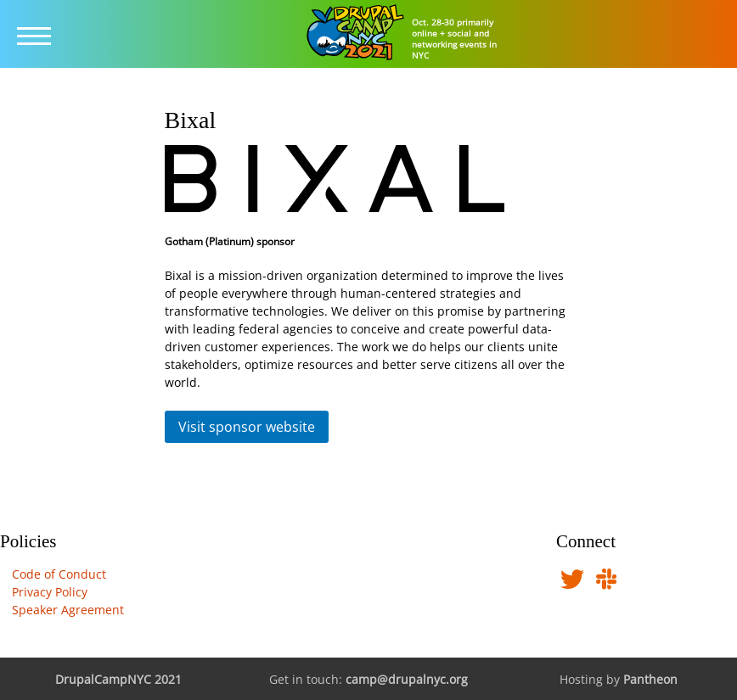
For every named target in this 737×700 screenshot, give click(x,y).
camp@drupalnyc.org (407, 679)
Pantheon (650, 679)
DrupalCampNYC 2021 (118, 679)
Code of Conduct (59, 574)
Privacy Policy (50, 592)
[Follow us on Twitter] (572, 583)
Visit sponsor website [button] (247, 427)
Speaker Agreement (68, 610)
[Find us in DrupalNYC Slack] (607, 583)
